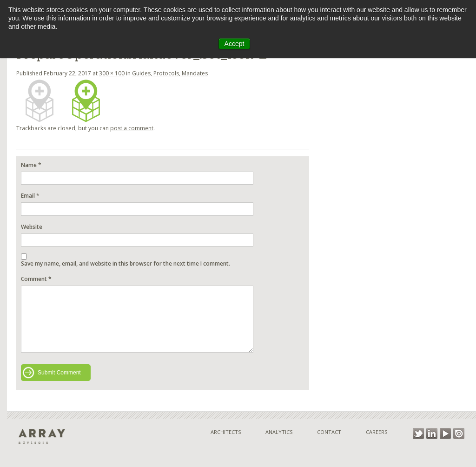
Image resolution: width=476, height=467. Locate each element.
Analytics (279, 432)
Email (28, 196)
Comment (36, 279)
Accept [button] (235, 44)
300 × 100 (112, 73)
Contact (329, 432)
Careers (377, 432)
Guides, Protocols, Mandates (170, 73)
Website (32, 227)
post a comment (132, 128)
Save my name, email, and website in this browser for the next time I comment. (126, 264)
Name (29, 165)
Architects (226, 432)
